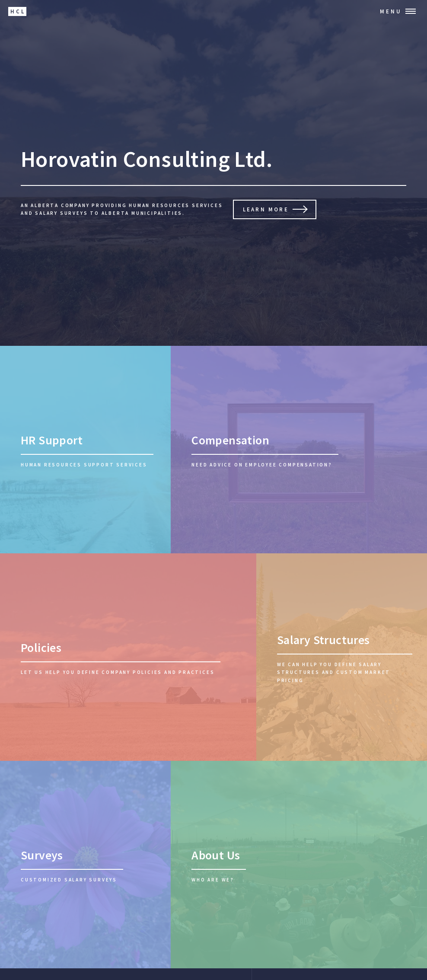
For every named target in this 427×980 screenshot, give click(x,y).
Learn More (266, 209)
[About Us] (299, 865)
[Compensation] (299, 450)
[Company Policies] (128, 657)
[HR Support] (85, 450)
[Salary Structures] (342, 657)
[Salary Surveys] (85, 865)
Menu (391, 11)
